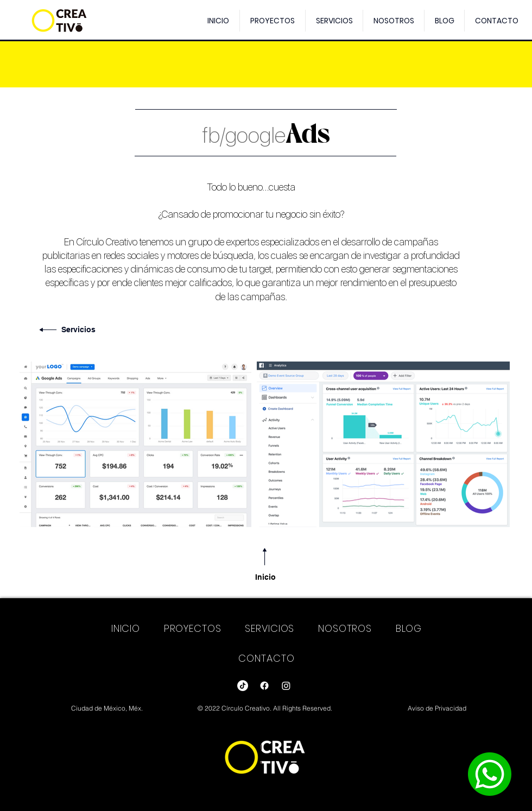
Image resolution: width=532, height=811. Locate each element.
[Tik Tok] (243, 686)
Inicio (265, 577)
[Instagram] (286, 686)
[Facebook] (264, 686)
